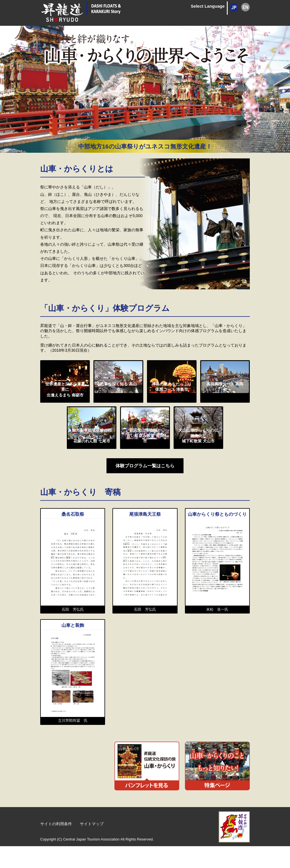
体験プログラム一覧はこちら (145, 489)
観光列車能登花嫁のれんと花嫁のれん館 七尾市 (92, 462)
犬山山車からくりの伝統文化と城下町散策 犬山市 (198, 462)
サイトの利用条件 (55, 846)
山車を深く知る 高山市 (118, 398)
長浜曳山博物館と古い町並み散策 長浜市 (145, 460)
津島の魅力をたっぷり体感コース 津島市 (172, 401)
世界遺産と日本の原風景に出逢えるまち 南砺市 (65, 404)
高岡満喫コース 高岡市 (225, 398)
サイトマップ (88, 846)
